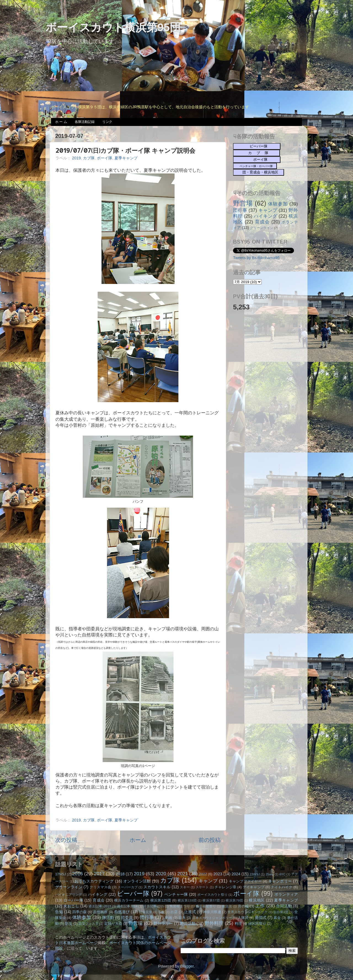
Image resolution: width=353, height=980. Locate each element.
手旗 (161, 912)
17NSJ (61, 874)
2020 (161, 874)
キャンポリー (280, 881)
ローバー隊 (73, 900)
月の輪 (243, 906)
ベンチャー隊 (176, 894)
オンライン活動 (137, 881)
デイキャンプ (254, 887)
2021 (183, 874)
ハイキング (266, 216)
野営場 (243, 203)
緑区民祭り (257, 924)
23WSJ (255, 874)
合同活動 (284, 906)
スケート (202, 887)
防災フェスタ (89, 924)
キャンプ (268, 210)
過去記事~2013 (100, 906)
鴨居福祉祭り (206, 906)
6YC (282, 874)
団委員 (127, 918)
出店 (174, 912)
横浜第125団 (161, 900)
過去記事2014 (127, 906)
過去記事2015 (153, 906)
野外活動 (188, 923)
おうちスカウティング (94, 881)
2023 (218, 874)
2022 (203, 874)
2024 (236, 874)
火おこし (71, 906)
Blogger (187, 966)
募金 (277, 918)
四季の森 (80, 912)
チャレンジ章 (225, 887)
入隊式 (243, 918)
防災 (69, 924)
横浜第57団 (211, 900)
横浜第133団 (187, 900)
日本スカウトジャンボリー (212, 918)
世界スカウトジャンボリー (248, 912)
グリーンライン (262, 228)
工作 (260, 906)
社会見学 (146, 912)
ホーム (138, 840)
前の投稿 (210, 840)
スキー (185, 887)
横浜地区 (257, 900)
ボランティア (286, 894)
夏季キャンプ (126, 158)
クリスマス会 (101, 887)
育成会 (262, 222)
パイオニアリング (69, 895)
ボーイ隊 (105, 158)
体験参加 (278, 204)
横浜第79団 (234, 900)
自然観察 (101, 912)
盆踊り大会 (113, 924)
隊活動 (108, 918)
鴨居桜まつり (180, 906)
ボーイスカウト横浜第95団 (113, 27)
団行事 (240, 210)
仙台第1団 (281, 912)
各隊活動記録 (85, 122)
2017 (99, 874)
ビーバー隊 (133, 894)
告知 (59, 912)
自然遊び (122, 912)
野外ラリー (163, 923)
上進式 (190, 912)
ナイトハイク (282, 887)
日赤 (182, 918)
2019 (76, 158)
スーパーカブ (128, 887)
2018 (120, 874)
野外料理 (214, 923)
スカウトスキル (157, 887)
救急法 (227, 906)
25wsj (270, 874)
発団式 (261, 918)
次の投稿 (66, 840)
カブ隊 (89, 158)
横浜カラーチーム (129, 900)
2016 (77, 874)
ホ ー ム (61, 122)
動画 (169, 918)
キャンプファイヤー (245, 881)
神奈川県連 (212, 912)
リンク (107, 122)
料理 (238, 924)
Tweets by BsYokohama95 (256, 258)
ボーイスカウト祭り (212, 895)
